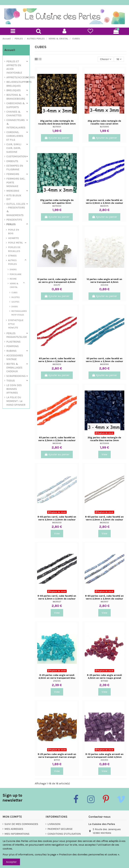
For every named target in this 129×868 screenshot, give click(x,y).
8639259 (57, 522)
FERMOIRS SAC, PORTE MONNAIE (16, 182)
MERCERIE (13, 191)
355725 (104, 760)
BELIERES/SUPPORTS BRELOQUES (19, 84)
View (104, 454)
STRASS (12, 256)
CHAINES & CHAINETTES (14, 113)
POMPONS (13, 346)
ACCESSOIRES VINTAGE (15, 357)
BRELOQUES (14, 90)
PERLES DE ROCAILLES (14, 249)
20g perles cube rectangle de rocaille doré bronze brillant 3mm (57, 122)
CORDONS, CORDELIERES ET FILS (15, 136)
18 (119, 59)
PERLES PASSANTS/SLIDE (17, 335)
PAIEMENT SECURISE (60, 829)
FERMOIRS (13, 174)
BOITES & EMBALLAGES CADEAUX (14, 368)
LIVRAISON (54, 824)
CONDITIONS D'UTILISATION (64, 834)
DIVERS (13, 269)
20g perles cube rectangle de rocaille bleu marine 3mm (104, 439)
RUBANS (11, 351)
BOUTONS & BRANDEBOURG (16, 97)
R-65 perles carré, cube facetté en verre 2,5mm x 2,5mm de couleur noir (57, 599)
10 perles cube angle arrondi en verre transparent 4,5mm (104, 281)
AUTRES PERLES (12, 262)
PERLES (11, 224)
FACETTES (16, 297)
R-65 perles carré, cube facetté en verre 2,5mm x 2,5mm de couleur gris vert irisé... (57, 520)
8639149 (57, 443)
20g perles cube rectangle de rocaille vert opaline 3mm (57, 202)
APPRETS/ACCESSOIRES (21, 77)
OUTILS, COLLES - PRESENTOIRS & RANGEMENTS (16, 209)
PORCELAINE (16, 274)
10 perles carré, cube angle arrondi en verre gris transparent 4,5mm (57, 281)
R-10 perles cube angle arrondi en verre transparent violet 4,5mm (104, 756)
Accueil (10, 50)
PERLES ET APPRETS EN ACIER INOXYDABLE (14, 67)
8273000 (57, 206)
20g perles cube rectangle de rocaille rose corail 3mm (104, 122)
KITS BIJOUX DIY (14, 197)
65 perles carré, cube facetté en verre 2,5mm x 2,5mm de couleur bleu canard (104, 361)
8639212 (57, 364)
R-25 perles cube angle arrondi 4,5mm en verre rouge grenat (104, 677)
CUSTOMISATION (16, 156)
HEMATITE (14, 238)
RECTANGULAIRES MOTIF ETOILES (19, 313)
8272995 (104, 127)
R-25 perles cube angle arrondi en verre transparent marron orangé (57, 756)
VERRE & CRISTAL (14, 285)
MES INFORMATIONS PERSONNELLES (17, 836)
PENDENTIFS (14, 220)
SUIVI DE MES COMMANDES (21, 824)
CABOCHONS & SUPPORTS (16, 105)
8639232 (104, 522)
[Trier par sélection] (106, 59)
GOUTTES (15, 302)
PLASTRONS (13, 342)
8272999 (104, 443)
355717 (57, 285)
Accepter (11, 862)
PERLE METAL (15, 243)
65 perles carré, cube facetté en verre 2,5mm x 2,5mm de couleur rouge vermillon (57, 361)
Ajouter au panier (57, 138)
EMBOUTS (12, 161)
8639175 (104, 206)
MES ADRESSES (14, 829)
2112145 (57, 681)
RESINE (13, 279)
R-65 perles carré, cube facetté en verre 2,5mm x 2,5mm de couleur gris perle (104, 520)
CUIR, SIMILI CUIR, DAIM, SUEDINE (14, 148)
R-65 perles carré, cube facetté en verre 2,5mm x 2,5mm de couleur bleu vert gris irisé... (104, 599)
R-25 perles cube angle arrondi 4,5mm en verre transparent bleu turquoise (57, 678)
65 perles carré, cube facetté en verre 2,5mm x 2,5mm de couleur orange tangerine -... (57, 440)
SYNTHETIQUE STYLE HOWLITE (16, 324)
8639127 (57, 602)
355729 (104, 285)
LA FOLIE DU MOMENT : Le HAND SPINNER (16, 401)
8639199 (104, 364)
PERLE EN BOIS (14, 232)
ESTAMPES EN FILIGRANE (15, 167)
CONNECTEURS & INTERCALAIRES (16, 124)
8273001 (57, 127)
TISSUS (11, 380)
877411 (57, 760)
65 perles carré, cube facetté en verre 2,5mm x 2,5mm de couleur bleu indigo (104, 203)
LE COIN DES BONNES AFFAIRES (14, 389)
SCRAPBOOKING (16, 376)
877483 (104, 681)
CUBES (14, 293)
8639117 (104, 602)
